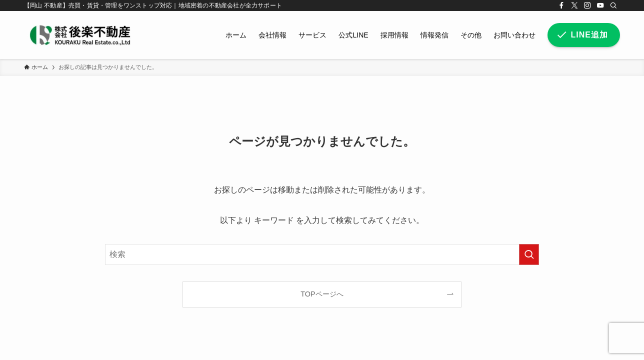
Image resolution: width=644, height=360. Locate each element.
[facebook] (561, 5)
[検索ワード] (322, 254)
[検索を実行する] (529, 254)
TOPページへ (322, 294)
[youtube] (600, 5)
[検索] (613, 5)
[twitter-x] (574, 5)
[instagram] (587, 5)
